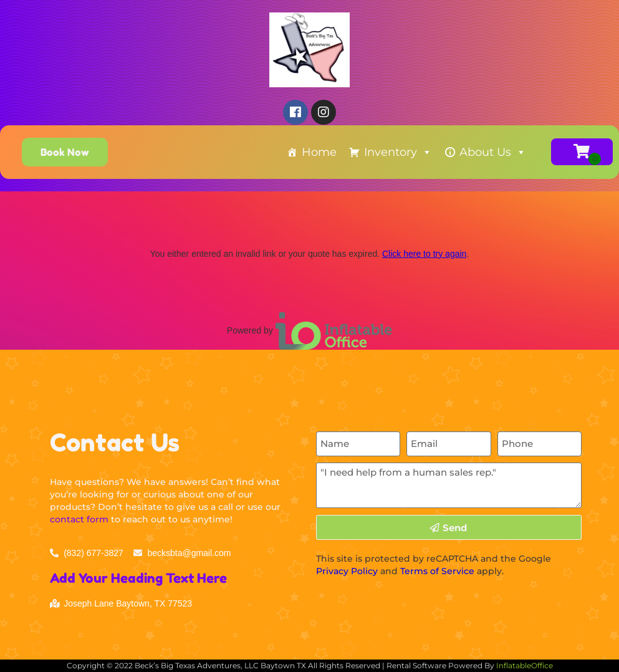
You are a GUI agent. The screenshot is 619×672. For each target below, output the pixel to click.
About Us (493, 152)
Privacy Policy (347, 571)
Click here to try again (424, 254)
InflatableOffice (525, 665)
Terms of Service (437, 571)
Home (319, 152)
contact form (79, 519)
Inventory (398, 152)
